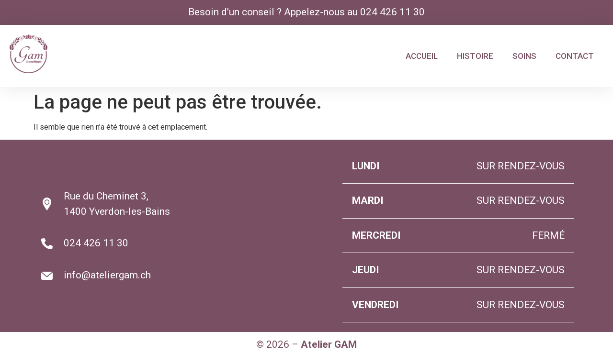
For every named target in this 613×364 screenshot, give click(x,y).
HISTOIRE (475, 56)
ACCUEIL (422, 56)
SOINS (524, 56)
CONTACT (575, 56)
